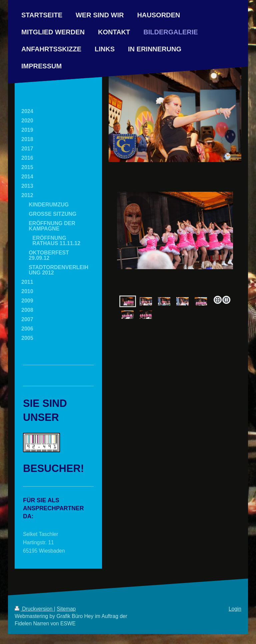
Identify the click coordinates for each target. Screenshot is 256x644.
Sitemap (66, 609)
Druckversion (34, 609)
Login (235, 609)
